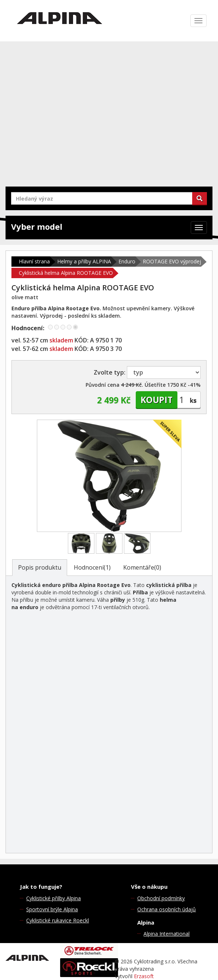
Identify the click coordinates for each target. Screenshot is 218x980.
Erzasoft (144, 976)
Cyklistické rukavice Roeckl (58, 920)
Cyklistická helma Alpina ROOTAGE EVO (66, 273)
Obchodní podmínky (161, 898)
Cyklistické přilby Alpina (53, 898)
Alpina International (167, 934)
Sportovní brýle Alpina (52, 909)
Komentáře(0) (142, 567)
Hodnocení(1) (92, 567)
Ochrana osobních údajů (167, 909)
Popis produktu (40, 567)
